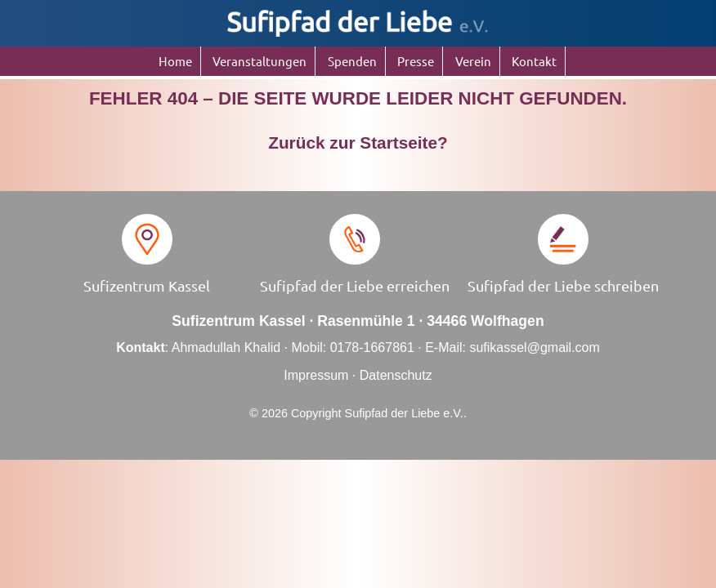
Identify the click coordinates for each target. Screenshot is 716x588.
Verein (473, 61)
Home (175, 61)
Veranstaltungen (260, 61)
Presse (416, 61)
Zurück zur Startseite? (358, 143)
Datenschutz (396, 375)
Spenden (352, 61)
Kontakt (534, 61)
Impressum (316, 375)
